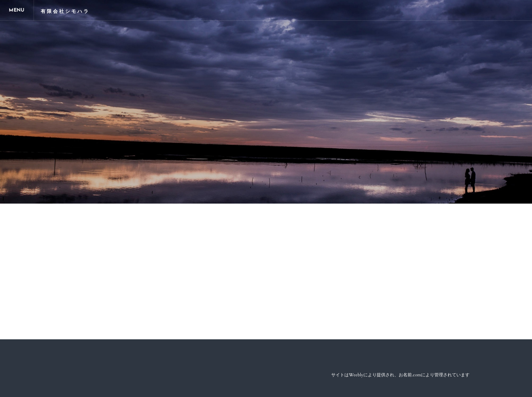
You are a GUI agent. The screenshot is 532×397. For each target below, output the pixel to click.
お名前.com (410, 375)
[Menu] (17, 10)
